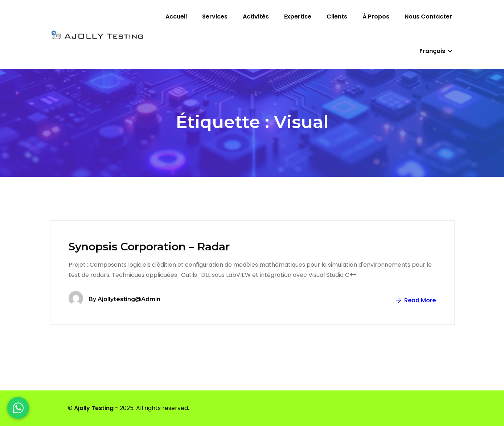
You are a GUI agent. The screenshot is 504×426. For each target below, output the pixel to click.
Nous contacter (428, 17)
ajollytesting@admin (129, 299)
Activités (256, 17)
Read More (416, 300)
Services (215, 17)
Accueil (176, 17)
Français (436, 51)
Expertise (298, 17)
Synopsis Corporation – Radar (149, 247)
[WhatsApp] (18, 408)
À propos (376, 17)
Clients (337, 17)
